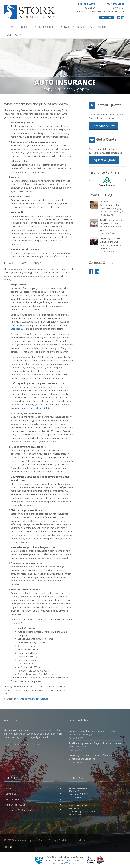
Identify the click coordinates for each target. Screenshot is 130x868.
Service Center (33, 799)
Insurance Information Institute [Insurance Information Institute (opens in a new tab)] (32, 699)
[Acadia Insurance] (107, 181)
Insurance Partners (104, 172)
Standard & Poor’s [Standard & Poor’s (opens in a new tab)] (20, 329)
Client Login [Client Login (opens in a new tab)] (106, 17)
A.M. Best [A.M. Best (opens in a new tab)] (59, 325)
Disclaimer (64, 840)
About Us (33, 788)
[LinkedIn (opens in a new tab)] (123, 17)
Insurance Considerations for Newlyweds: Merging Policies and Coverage (108, 208)
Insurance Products (33, 805)
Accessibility (79, 840)
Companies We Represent (33, 810)
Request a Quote (104, 160)
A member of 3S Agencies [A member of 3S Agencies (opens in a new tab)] (65, 863)
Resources (85, 27)
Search (42, 840)
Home (10, 27)
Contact (13, 35)
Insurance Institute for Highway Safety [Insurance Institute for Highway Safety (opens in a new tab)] (30, 408)
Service (67, 27)
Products (27, 27)
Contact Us (33, 794)
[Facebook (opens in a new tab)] (119, 17)
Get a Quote (48, 27)
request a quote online (42, 730)
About (103, 27)
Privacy (52, 840)
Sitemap (36, 744)
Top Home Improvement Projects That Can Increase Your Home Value (108, 227)
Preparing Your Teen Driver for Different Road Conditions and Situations (108, 245)
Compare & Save (104, 126)
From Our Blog (100, 195)
